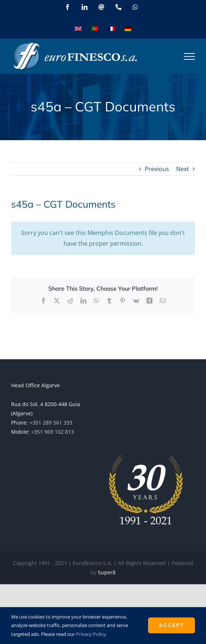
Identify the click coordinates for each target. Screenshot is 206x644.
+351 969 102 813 (52, 432)
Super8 (107, 572)
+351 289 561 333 (51, 423)
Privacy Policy (91, 634)
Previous (157, 169)
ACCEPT (171, 625)
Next (183, 169)
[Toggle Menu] (189, 56)
